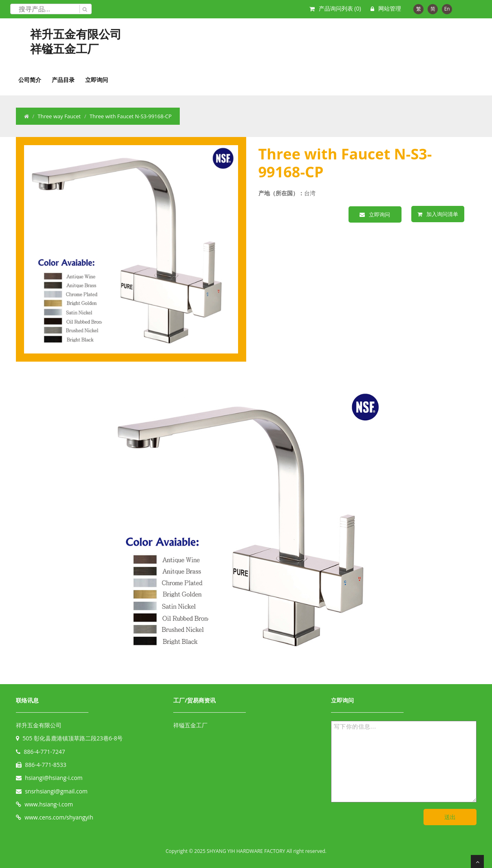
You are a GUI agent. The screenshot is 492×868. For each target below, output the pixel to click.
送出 (450, 817)
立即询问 (97, 80)
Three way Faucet (59, 116)
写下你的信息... (404, 762)
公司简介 (30, 80)
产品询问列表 (340, 8)
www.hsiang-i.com (49, 804)
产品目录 (63, 80)
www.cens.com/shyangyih (59, 817)
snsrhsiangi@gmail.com (56, 791)
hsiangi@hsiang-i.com (54, 778)
